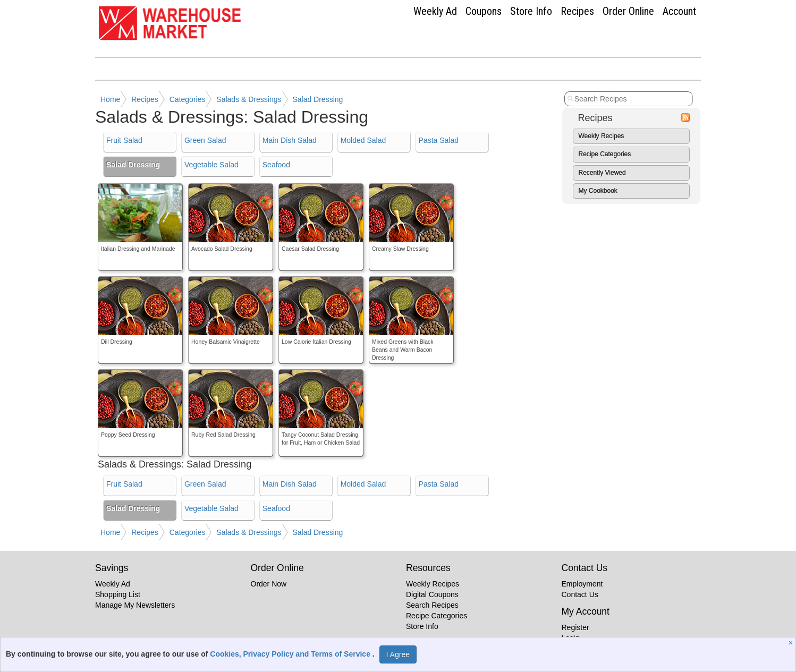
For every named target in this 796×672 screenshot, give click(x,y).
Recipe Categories (605, 154)
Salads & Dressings (249, 99)
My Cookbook (598, 191)
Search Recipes (432, 605)
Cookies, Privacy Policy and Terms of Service (291, 654)
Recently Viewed (602, 173)
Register (575, 627)
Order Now (269, 584)
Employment (582, 584)
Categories (188, 99)
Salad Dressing (317, 99)
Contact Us (580, 594)
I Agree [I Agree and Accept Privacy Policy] (398, 654)
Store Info (531, 11)
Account (679, 11)
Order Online (628, 11)
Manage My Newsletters (135, 605)
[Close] (792, 643)
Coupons (484, 11)
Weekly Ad (435, 11)
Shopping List (118, 594)
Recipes (577, 11)
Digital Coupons (432, 594)
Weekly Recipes (602, 136)
